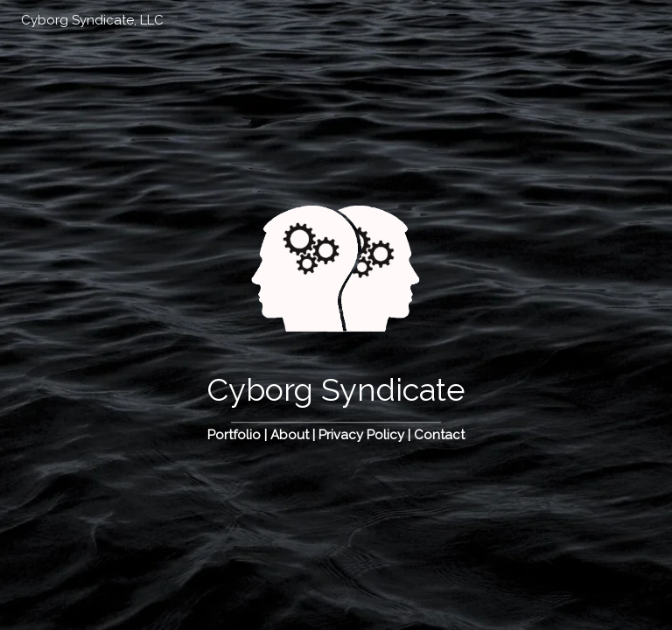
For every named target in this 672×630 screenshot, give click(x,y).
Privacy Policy (361, 435)
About (290, 435)
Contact (439, 435)
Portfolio (234, 435)
